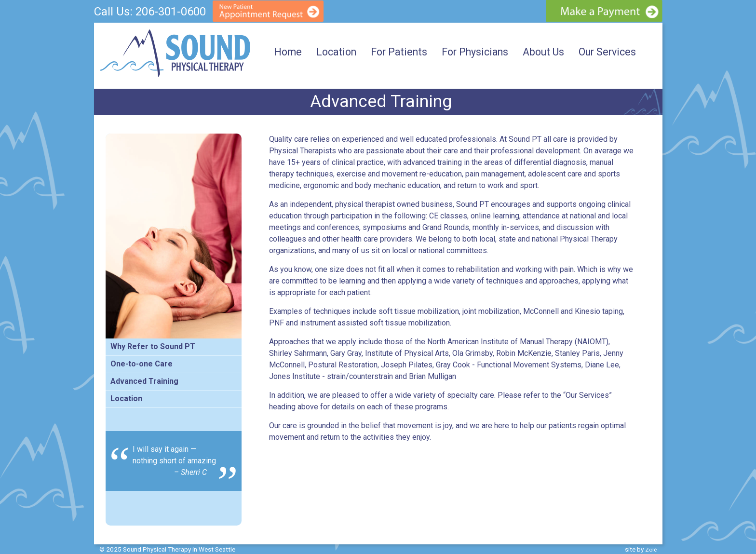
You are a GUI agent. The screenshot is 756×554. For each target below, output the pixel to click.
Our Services (607, 52)
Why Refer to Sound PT (153, 346)
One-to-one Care (142, 364)
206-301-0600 (171, 12)
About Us (543, 52)
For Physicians (475, 52)
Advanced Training (144, 381)
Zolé (651, 550)
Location (336, 52)
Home (288, 52)
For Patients (399, 52)
